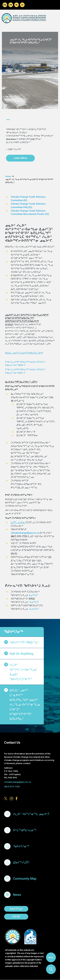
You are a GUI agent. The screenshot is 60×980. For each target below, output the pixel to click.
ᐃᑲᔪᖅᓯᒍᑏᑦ (21, 862)
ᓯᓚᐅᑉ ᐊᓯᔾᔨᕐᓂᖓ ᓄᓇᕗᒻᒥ (31, 814)
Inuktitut (22, 5)
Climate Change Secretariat (24, 18)
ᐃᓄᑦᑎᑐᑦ (34, 595)
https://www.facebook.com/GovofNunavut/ (17, 799)
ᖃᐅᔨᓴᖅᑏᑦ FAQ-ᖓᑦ (24, 642)
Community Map (25, 879)
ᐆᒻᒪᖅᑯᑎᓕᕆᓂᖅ (25, 830)
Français (11, 5)
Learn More (20, 158)
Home (8, 176)
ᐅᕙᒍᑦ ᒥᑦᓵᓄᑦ (16, 909)
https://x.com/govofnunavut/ (6, 799)
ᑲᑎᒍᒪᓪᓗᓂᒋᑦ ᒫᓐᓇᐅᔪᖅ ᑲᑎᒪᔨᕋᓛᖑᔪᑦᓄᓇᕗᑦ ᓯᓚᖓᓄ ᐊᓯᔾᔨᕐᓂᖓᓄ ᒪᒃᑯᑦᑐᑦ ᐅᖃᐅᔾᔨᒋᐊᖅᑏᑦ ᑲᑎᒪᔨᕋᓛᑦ (25, 705)
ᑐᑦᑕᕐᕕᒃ (16, 917)
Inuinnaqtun (17, 5)
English (5, 5)
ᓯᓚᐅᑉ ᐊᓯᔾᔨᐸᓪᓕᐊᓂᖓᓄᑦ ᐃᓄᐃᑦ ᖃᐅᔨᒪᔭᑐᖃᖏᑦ (23, 672)
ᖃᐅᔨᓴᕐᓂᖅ (13, 632)
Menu (51, 957)
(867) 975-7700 (12, 786)
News (17, 895)
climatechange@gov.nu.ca (25, 533)
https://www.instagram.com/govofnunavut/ (12, 799)
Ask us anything (21, 654)
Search (51, 969)
